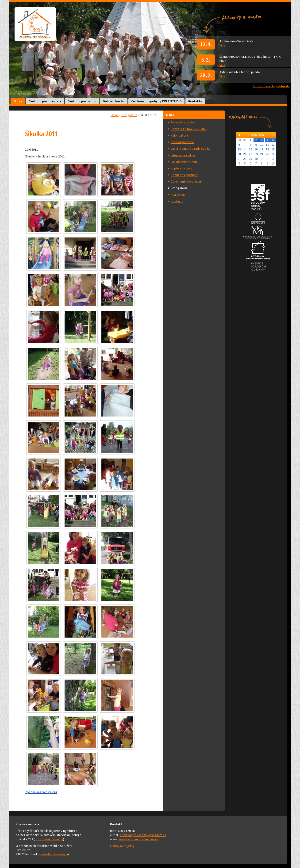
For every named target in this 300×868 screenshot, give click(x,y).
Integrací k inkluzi (183, 155)
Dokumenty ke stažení (186, 181)
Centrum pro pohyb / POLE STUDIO (156, 101)
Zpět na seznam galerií (41, 792)
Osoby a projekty (122, 846)
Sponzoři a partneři (184, 175)
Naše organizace (182, 142)
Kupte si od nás (181, 168)
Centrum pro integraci (45, 101)
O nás (18, 101)
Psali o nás (178, 195)
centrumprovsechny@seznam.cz (143, 835)
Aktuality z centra (183, 122)
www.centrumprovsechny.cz (138, 839)
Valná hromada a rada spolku (191, 149)
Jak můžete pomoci (185, 162)
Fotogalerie (179, 188)
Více (222, 45)
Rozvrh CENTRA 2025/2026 (189, 129)
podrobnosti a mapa (49, 839)
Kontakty (195, 101)
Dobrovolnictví (114, 101)
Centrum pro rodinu (82, 101)
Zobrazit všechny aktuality (271, 86)
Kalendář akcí (180, 135)
